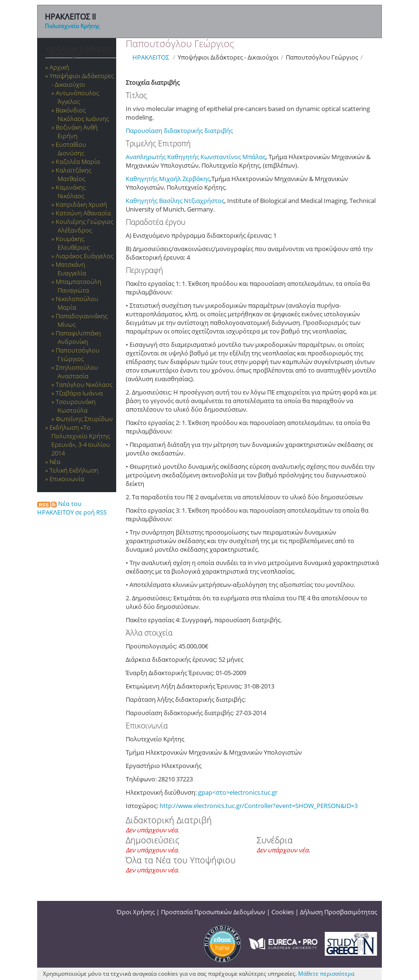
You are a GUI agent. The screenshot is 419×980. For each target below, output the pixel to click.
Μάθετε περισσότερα (326, 974)
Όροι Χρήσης (136, 912)
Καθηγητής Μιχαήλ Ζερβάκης (168, 179)
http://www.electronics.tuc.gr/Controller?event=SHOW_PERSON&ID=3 (259, 806)
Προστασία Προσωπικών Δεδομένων (213, 912)
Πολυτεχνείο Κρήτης (72, 26)
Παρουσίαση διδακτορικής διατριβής (180, 131)
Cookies (283, 912)
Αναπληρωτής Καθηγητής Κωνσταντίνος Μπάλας (196, 157)
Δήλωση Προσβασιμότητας (339, 912)
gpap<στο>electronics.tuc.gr (238, 792)
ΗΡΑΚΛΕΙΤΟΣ (151, 57)
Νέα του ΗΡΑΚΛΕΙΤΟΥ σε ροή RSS (72, 508)
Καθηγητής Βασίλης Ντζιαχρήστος (175, 201)
